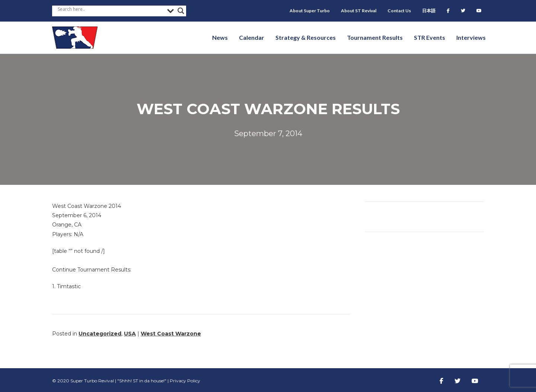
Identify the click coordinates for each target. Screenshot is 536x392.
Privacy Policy (185, 381)
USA (130, 334)
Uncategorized (100, 334)
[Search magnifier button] (181, 11)
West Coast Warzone (171, 334)
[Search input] (111, 9)
